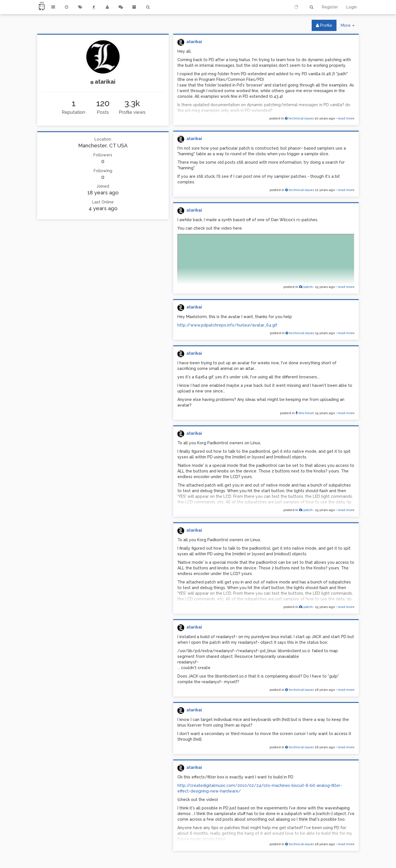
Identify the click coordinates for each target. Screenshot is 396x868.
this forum (305, 413)
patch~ (307, 287)
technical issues (299, 118)
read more (346, 118)
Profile (324, 25)
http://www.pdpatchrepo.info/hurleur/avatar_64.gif (227, 325)
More (350, 27)
